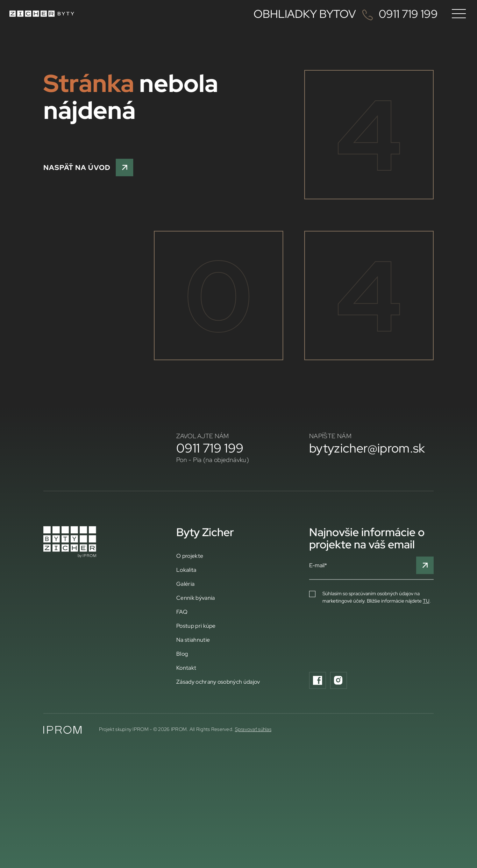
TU (426, 638)
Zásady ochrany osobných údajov (218, 718)
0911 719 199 (210, 485)
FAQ (182, 648)
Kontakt (186, 704)
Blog (182, 690)
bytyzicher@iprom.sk (367, 485)
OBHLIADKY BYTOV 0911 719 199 (346, 14)
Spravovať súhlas (253, 766)
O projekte (190, 592)
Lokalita (186, 606)
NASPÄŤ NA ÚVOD (88, 168)
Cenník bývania (195, 634)
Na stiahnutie (193, 676)
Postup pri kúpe (196, 662)
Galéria (185, 620)
